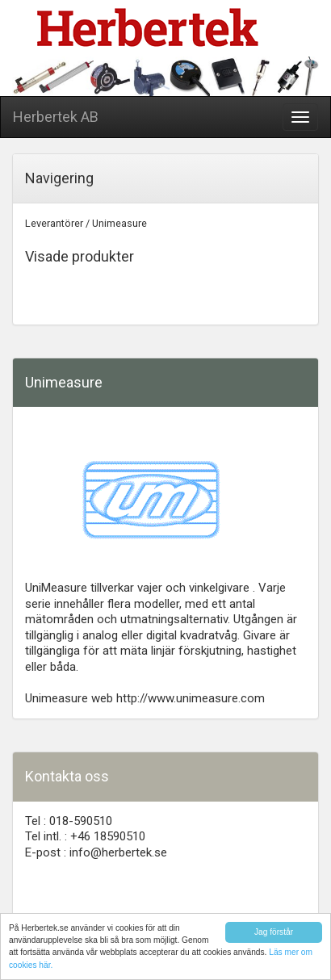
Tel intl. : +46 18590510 (85, 836)
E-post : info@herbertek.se (96, 852)
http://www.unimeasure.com (191, 698)
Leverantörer (54, 223)
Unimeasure (119, 223)
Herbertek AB (56, 117)
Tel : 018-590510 (69, 821)
